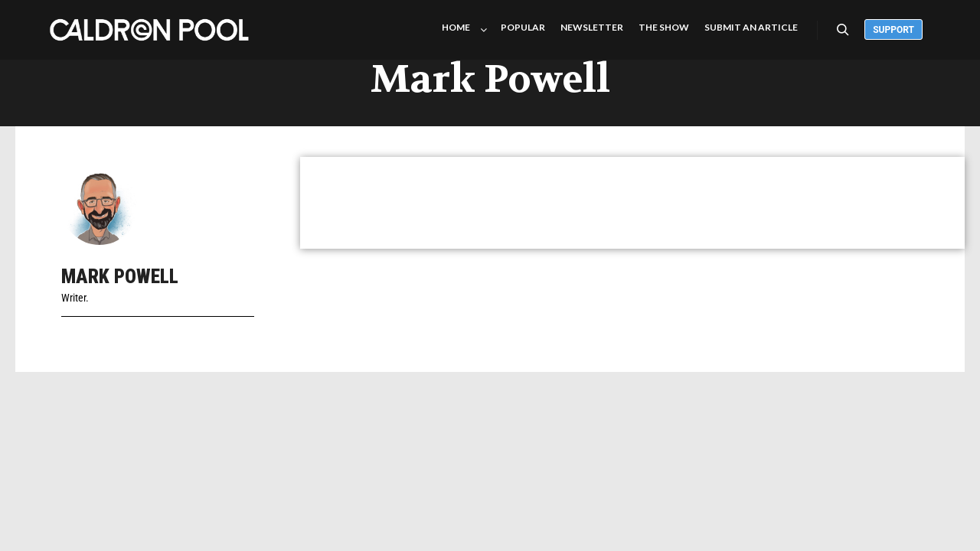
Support (893, 30)
